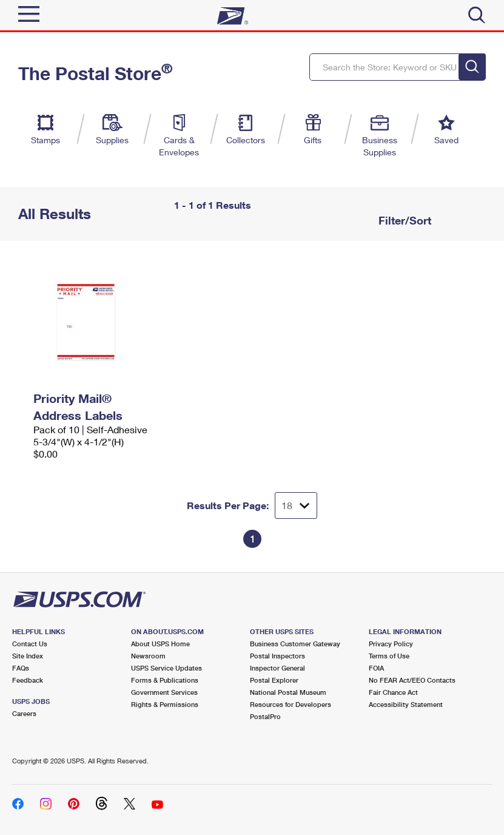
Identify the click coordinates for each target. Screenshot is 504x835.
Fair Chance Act (393, 692)
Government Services (164, 692)
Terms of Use (389, 656)
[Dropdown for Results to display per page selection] (296, 505)
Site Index (28, 656)
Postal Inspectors (277, 656)
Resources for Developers (291, 704)
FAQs (21, 668)
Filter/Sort (403, 220)
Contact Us (30, 644)
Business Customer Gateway (295, 644)
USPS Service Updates (166, 668)
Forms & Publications (165, 680)
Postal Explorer (274, 680)
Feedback (28, 680)
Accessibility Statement (406, 704)
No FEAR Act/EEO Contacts (412, 680)
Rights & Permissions (165, 704)
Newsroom (148, 656)
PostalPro (265, 716)
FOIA (376, 668)
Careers (24, 713)
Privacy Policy (391, 644)
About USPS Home (160, 644)
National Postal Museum (288, 692)
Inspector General (277, 668)
